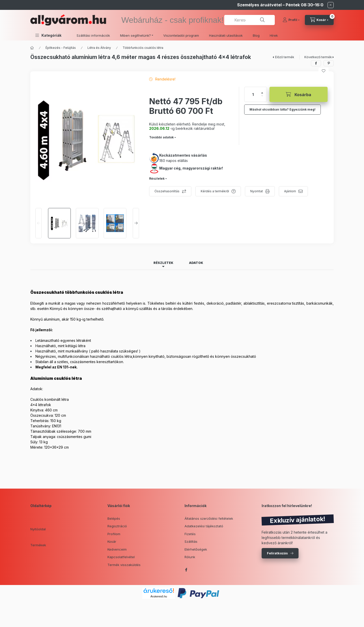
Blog (256, 35)
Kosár (112, 541)
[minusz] (262, 96)
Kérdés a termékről (215, 191)
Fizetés (190, 534)
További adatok (161, 137)
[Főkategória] (32, 48)
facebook (186, 570)
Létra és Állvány (99, 48)
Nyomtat (257, 191)
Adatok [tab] (196, 263)
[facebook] (316, 63)
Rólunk (190, 557)
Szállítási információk (93, 35)
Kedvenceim (117, 549)
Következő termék (318, 57)
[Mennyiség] (253, 94)
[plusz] (262, 93)
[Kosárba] (299, 94)
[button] (48, 35)
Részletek (157, 179)
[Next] (136, 223)
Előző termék (285, 57)
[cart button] (319, 20)
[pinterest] (329, 63)
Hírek (274, 35)
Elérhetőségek (196, 549)
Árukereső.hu (159, 596)
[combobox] (249, 20)
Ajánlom (290, 191)
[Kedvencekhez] (324, 71)
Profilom (114, 534)
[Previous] (39, 223)
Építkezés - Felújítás (61, 48)
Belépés (114, 518)
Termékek (38, 545)
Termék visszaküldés (124, 565)
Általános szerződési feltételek (209, 518)
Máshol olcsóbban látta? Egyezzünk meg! (282, 109)
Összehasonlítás (167, 191)
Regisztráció (117, 526)
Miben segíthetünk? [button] (135, 35)
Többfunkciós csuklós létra (143, 48)
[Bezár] (331, 5)
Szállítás (191, 541)
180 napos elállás (174, 161)
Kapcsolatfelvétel (121, 557)
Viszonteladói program (181, 35)
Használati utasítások (226, 35)
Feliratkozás (277, 553)
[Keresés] (262, 20)
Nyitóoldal (38, 529)
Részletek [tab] (163, 263)
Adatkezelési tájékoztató (204, 526)
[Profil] (291, 20)
